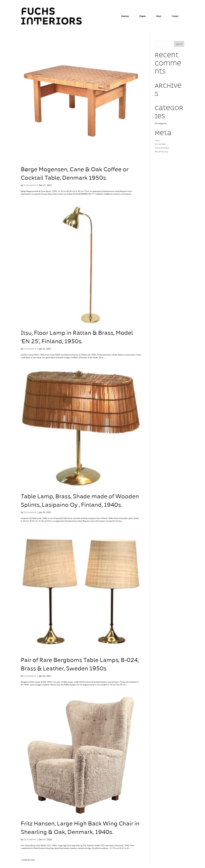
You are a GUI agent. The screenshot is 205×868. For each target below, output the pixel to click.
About (159, 16)
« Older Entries (28, 860)
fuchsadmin (30, 185)
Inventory (125, 16)
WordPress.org (161, 152)
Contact (175, 16)
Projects (142, 16)
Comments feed (162, 148)
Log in (158, 141)
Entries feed (160, 144)
